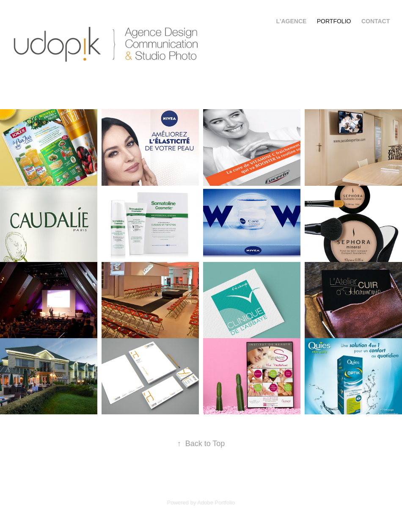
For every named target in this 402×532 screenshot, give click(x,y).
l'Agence (292, 21)
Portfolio (334, 21)
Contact (376, 21)
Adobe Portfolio (216, 503)
